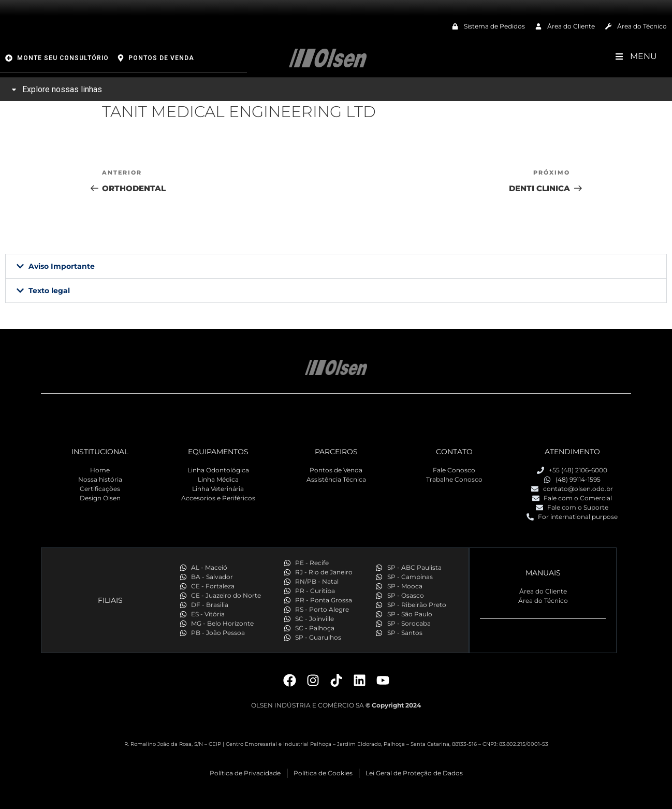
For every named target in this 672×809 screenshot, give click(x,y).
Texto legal (49, 291)
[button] (336, 266)
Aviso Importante (62, 266)
